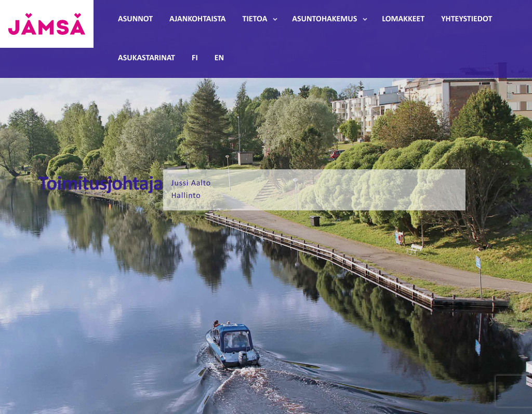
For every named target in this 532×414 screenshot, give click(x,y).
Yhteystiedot (467, 19)
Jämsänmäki (47, 24)
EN (219, 58)
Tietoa (255, 19)
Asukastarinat (147, 58)
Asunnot (135, 19)
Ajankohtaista (197, 19)
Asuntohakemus (324, 19)
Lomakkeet (403, 19)
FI (195, 58)
